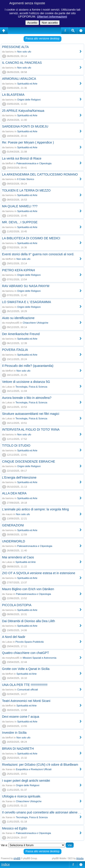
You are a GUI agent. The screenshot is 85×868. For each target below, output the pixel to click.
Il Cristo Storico (26, 179)
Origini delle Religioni (29, 100)
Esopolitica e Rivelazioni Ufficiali (34, 769)
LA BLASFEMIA (13, 95)
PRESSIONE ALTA (15, 47)
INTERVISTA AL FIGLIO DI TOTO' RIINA (31, 429)
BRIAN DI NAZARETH (18, 749)
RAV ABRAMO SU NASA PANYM (26, 286)
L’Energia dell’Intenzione (19, 477)
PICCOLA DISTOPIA (17, 605)
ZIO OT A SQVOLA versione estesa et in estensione (39, 573)
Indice (6, 864)
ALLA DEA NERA (14, 493)
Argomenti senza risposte (27, 3)
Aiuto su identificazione (18, 318)
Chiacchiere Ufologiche (35, 323)
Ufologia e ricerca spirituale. (22, 796)
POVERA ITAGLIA (15, 350)
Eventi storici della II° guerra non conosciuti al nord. (38, 254)
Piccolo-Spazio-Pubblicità (29, 642)
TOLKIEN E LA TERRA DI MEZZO (26, 190)
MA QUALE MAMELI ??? (20, 206)
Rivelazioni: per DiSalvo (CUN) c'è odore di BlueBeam (40, 765)
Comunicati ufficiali (28, 690)
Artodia (80, 858)
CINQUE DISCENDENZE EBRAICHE (29, 461)
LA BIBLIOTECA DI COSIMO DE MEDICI (31, 238)
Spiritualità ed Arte (27, 84)
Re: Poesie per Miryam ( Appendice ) (28, 142)
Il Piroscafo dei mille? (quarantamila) (28, 366)
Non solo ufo (24, 52)
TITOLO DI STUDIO (16, 445)
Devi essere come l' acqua (21, 717)
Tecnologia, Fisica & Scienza (31, 387)
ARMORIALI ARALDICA (19, 79)
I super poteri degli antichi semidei (26, 781)
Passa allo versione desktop (42, 39)
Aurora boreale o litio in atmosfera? (27, 398)
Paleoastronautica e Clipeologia (34, 163)
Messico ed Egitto (15, 828)
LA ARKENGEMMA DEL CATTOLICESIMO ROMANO (40, 174)
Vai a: (4, 845)
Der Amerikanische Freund (21, 334)
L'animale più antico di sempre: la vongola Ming (35, 509)
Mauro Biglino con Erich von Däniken (28, 589)
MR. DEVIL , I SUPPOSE (20, 222)
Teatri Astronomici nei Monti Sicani (26, 701)
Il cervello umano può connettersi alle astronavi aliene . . (42, 812)
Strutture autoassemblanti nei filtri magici (31, 414)
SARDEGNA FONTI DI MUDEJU (25, 126)
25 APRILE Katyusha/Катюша (23, 111)
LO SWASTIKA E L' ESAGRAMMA (27, 302)
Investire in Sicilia (14, 733)
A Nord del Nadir (14, 637)
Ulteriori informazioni (52, 17)
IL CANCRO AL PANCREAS (22, 63)
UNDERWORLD (14, 541)
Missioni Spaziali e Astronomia (40, 658)
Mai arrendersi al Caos (18, 557)
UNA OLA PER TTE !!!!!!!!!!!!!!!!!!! (25, 685)
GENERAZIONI (13, 525)
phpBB (17, 858)
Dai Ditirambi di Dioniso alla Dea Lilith (28, 621)
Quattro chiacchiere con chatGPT (25, 653)
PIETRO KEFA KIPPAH (18, 270)
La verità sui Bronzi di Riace (22, 158)
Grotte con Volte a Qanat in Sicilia (26, 669)
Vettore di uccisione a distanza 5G (26, 382)
